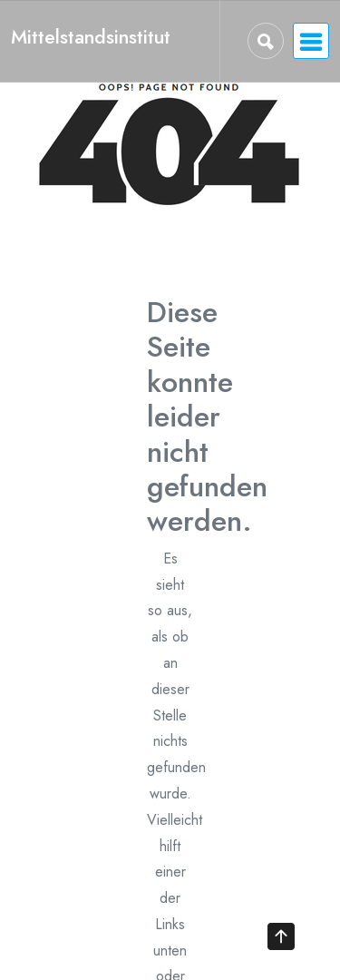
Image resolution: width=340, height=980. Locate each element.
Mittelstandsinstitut (91, 37)
